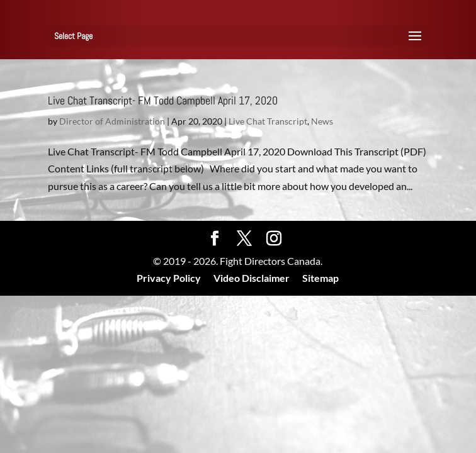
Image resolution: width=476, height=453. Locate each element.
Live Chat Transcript (268, 121)
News (322, 121)
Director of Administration (112, 121)
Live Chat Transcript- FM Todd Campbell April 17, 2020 (163, 100)
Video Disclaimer (252, 278)
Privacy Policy (169, 278)
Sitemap (320, 278)
